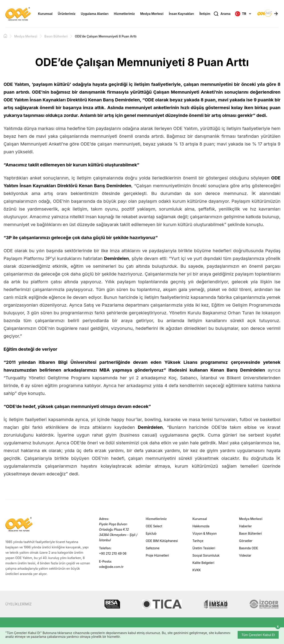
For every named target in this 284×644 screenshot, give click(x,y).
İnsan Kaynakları (181, 14)
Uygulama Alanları (95, 14)
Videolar (245, 555)
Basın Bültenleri (56, 36)
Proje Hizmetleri (157, 555)
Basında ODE (249, 548)
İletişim (205, 14)
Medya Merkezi (152, 14)
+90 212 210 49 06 (113, 553)
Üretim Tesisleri (204, 548)
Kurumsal (45, 14)
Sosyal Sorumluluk (206, 555)
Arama (222, 14)
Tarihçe (198, 541)
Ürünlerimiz (67, 14)
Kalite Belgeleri (203, 563)
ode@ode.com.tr (111, 567)
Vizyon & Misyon (205, 533)
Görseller (246, 541)
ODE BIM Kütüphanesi (162, 541)
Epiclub (151, 533)
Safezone (153, 548)
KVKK (197, 570)
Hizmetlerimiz (124, 14)
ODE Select (154, 526)
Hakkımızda (201, 526)
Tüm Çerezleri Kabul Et (258, 635)
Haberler (246, 526)
